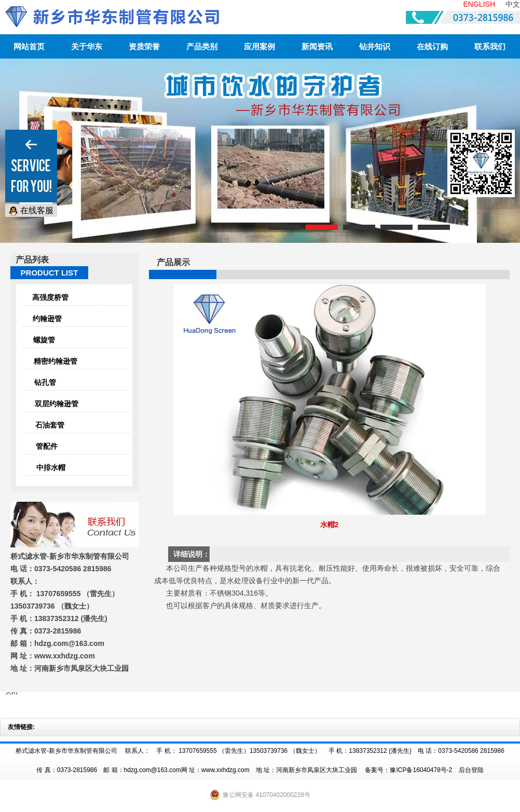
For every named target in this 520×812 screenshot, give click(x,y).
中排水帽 (51, 467)
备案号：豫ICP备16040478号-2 (408, 770)
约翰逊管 (47, 319)
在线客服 (31, 211)
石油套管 (50, 425)
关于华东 (87, 46)
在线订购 (432, 46)
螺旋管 (44, 340)
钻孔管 (45, 382)
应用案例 (259, 46)
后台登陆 (471, 770)
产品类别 (202, 46)
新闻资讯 (317, 46)
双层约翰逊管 (57, 404)
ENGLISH (479, 4)
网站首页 (29, 46)
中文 (513, 4)
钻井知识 (375, 46)
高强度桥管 (50, 297)
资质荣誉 (144, 46)
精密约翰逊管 (56, 361)
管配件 (47, 446)
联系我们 (490, 46)
